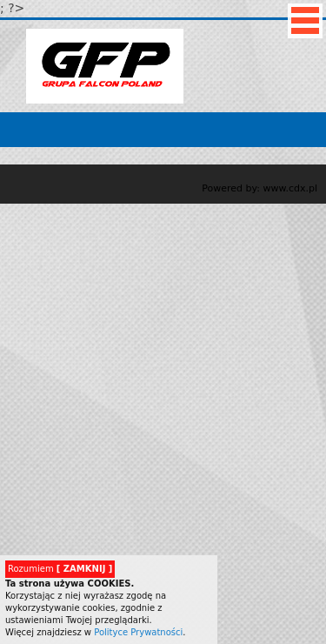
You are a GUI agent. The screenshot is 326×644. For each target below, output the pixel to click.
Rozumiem (60, 569)
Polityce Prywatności (138, 632)
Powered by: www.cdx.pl (259, 188)
